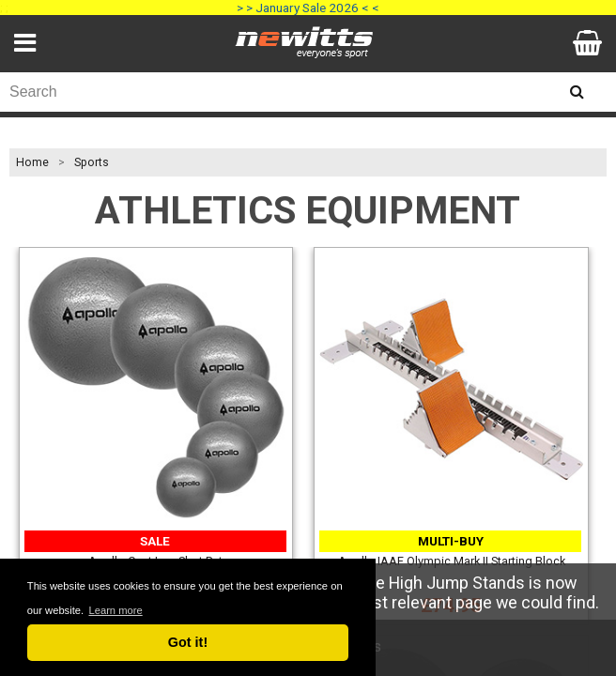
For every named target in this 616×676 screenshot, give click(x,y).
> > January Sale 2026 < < (308, 8)
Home (32, 162)
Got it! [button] (188, 642)
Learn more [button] (115, 610)
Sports (92, 162)
